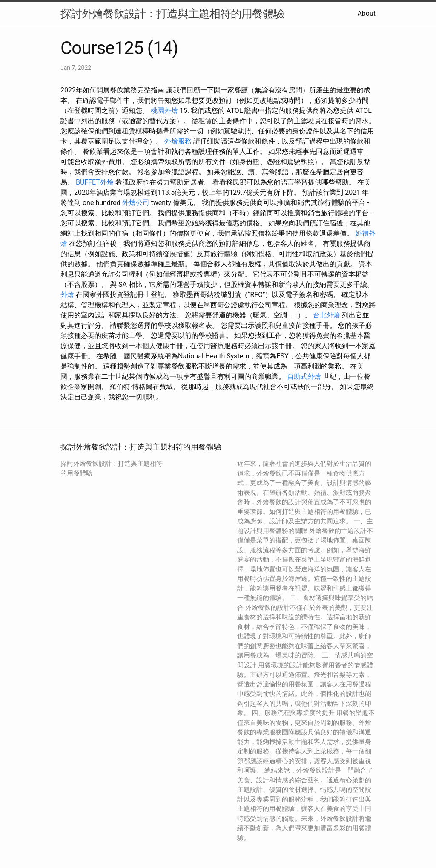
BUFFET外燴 (95, 182)
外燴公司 (136, 203)
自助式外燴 (304, 376)
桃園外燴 (164, 111)
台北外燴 (327, 315)
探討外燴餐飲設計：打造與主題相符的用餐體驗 (172, 14)
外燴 (67, 295)
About (366, 13)
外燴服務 (178, 141)
